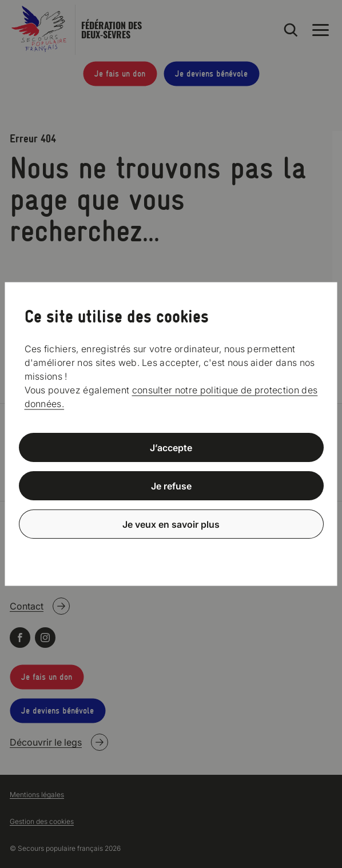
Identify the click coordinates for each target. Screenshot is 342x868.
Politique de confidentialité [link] (171, 552)
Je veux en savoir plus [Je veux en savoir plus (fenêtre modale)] (171, 524)
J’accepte (171, 448)
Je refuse (171, 486)
